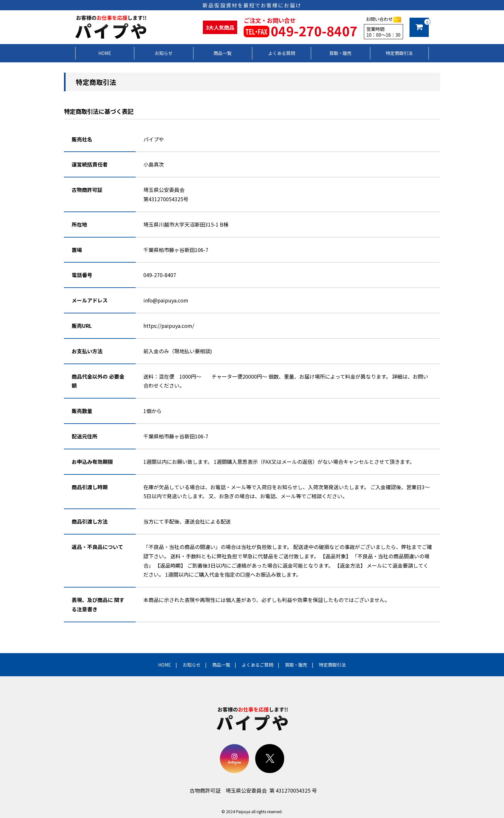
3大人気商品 (220, 27)
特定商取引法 (332, 665)
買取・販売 (296, 665)
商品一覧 (221, 665)
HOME (165, 665)
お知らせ (192, 665)
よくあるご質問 (257, 665)
